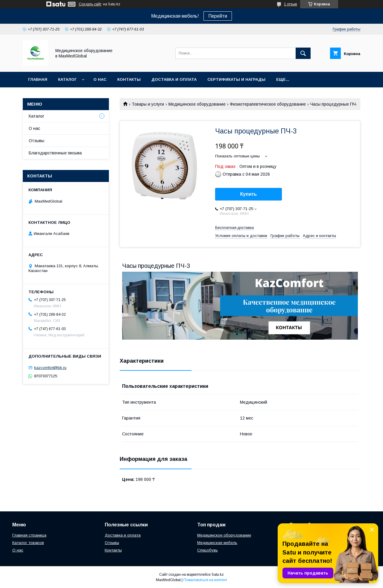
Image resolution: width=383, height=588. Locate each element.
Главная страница (29, 535)
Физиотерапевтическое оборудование (268, 104)
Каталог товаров (28, 543)
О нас (100, 79)
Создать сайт (90, 4)
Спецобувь (208, 550)
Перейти (218, 16)
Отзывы (37, 141)
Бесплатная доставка (234, 228)
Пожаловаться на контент (205, 580)
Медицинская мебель (217, 543)
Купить (249, 194)
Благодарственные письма (55, 153)
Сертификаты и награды (236, 79)
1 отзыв (291, 4)
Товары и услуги (148, 104)
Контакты (129, 79)
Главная (38, 79)
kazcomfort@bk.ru (50, 368)
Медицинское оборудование (197, 104)
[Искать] (303, 53)
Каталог (67, 79)
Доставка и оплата (174, 79)
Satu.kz (218, 575)
